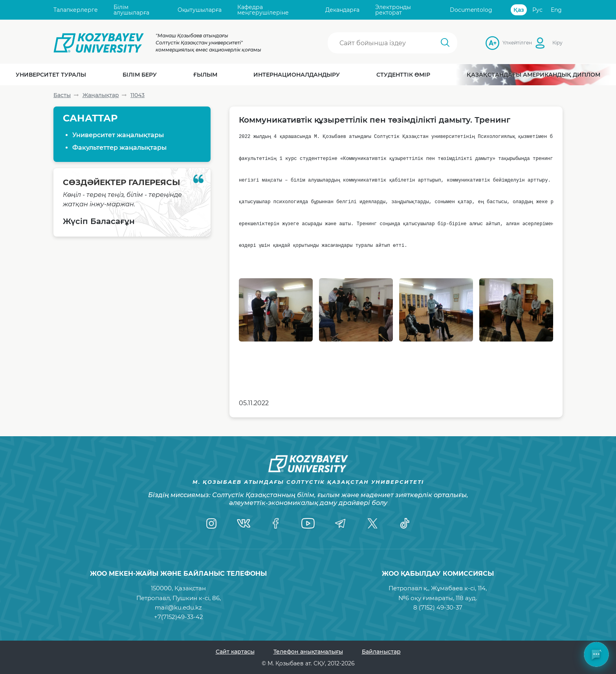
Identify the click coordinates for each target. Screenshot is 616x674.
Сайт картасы (235, 652)
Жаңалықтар (101, 95)
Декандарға (342, 10)
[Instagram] (211, 523)
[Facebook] (276, 523)
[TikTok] (405, 523)
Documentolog (471, 10)
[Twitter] (372, 523)
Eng (556, 10)
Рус (537, 10)
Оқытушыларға (200, 10)
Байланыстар (381, 652)
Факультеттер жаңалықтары (119, 148)
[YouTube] (308, 523)
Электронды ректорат (393, 10)
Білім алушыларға (131, 10)
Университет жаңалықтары (118, 135)
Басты (62, 95)
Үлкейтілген (505, 43)
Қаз (519, 10)
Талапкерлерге (76, 10)
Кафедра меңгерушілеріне (263, 10)
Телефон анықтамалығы (308, 652)
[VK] (244, 523)
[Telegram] (340, 523)
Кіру (557, 43)
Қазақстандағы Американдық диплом (533, 75)
